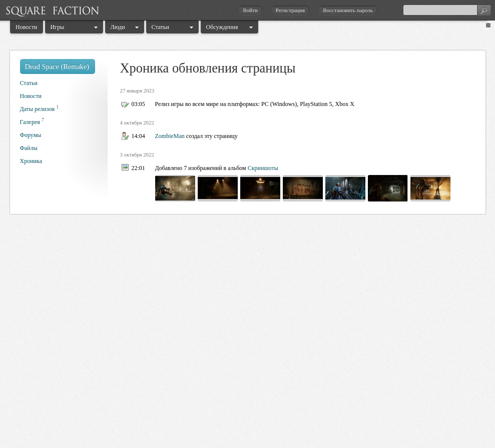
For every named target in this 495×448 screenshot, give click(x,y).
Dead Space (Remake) (57, 66)
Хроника (31, 161)
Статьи (160, 27)
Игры (58, 27)
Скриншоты (263, 168)
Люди (118, 27)
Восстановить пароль (348, 10)
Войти (250, 10)
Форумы (31, 135)
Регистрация (290, 10)
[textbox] (447, 10)
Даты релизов (38, 109)
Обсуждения (222, 27)
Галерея (30, 122)
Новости (27, 27)
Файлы (29, 148)
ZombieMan (170, 136)
